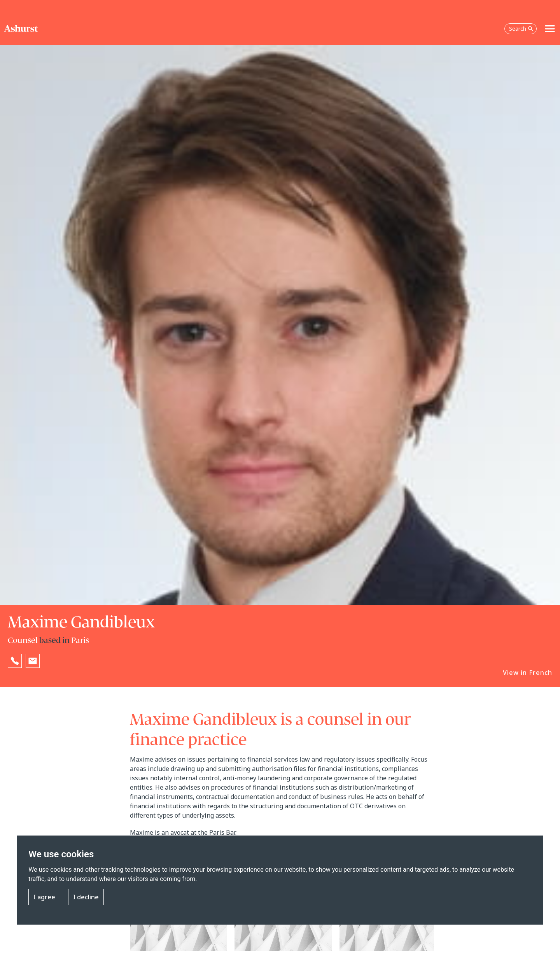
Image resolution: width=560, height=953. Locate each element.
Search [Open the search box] (521, 29)
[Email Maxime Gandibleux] (33, 661)
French (541, 673)
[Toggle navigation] (550, 29)
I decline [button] (86, 897)
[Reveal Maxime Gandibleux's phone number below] (15, 661)
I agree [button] (44, 897)
